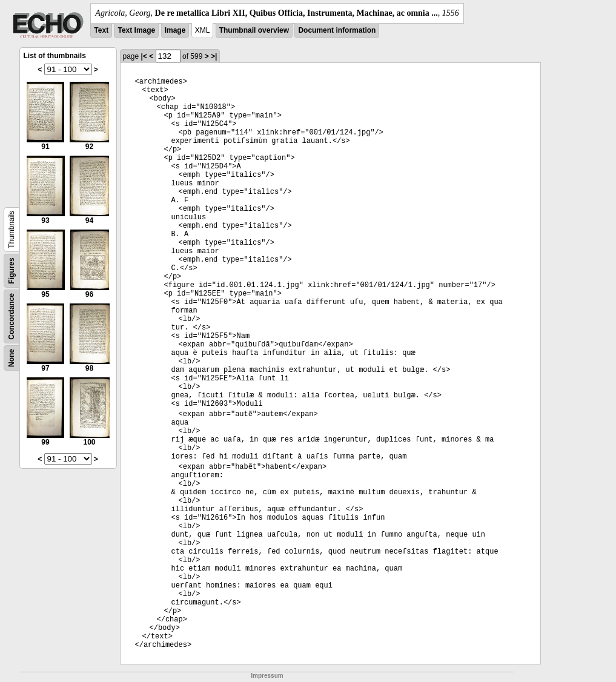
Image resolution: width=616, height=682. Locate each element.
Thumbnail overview (254, 30)
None (12, 358)
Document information (337, 30)
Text (101, 30)
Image (175, 30)
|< (144, 56)
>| (214, 56)
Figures (12, 270)
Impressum (267, 676)
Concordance (12, 316)
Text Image (136, 30)
